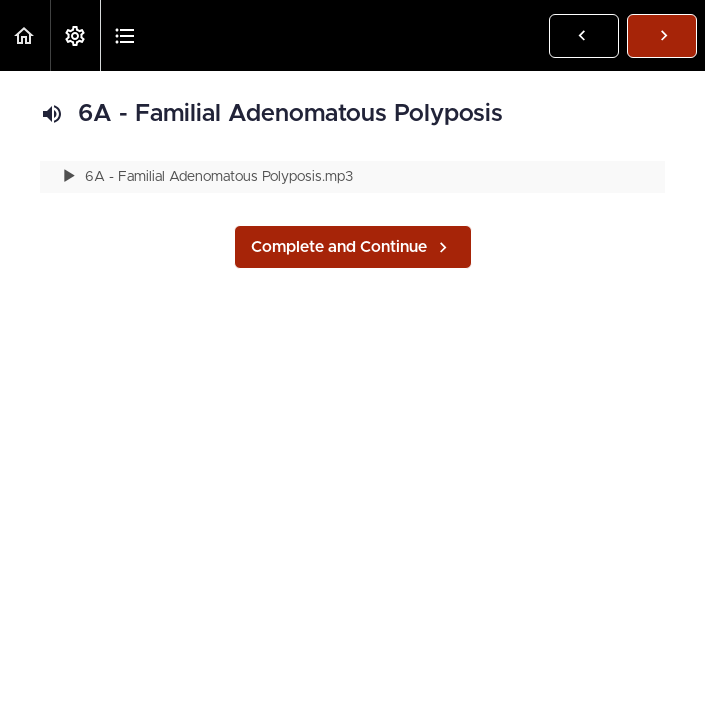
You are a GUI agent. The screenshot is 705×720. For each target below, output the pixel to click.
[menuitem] (75, 35)
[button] (25, 35)
